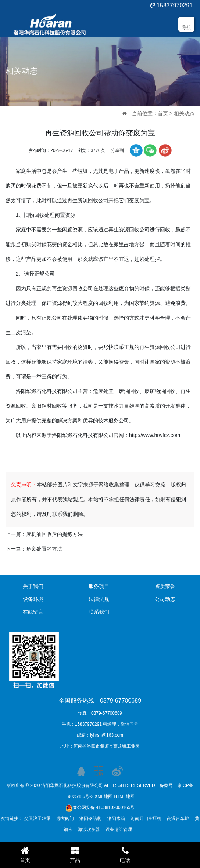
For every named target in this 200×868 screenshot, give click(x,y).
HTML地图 (124, 796)
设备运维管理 (119, 829)
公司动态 (165, 599)
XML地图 (103, 796)
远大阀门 (65, 818)
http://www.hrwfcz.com (155, 435)
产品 (75, 855)
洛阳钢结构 (90, 818)
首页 (163, 113)
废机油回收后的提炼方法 (54, 534)
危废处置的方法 (44, 549)
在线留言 (33, 612)
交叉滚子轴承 (37, 818)
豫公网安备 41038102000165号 (100, 807)
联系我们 (99, 612)
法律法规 (99, 599)
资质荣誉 (165, 586)
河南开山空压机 (146, 818)
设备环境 (33, 599)
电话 (125, 855)
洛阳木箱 (116, 818)
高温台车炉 (178, 818)
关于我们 (33, 586)
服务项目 (99, 586)
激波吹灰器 (89, 829)
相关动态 (184, 113)
